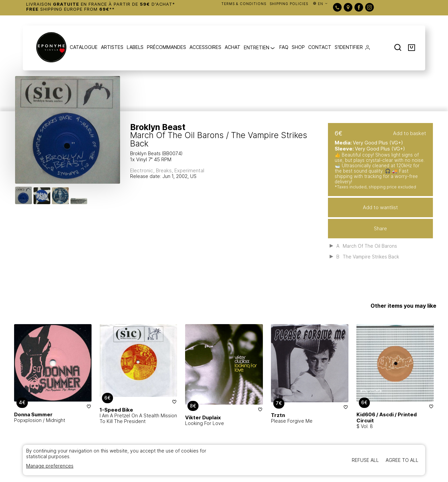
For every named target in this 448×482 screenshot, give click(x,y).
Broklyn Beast (158, 127)
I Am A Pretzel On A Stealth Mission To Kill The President (138, 418)
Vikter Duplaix (203, 417)
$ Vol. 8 (365, 426)
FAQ (284, 47)
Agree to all (402, 460)
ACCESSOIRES (205, 47)
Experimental (189, 170)
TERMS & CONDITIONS (244, 4)
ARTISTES (112, 47)
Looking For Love (205, 423)
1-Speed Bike (116, 410)
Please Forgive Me (292, 421)
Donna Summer (33, 414)
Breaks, (165, 170)
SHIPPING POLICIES (289, 4)
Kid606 (366, 414)
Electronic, (143, 170)
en (321, 4)
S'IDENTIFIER (349, 47)
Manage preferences (50, 466)
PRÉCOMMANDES (166, 47)
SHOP (298, 47)
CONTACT (320, 47)
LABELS (135, 47)
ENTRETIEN (260, 48)
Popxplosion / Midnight (40, 420)
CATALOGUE (84, 47)
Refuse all (365, 460)
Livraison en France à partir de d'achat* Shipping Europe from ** (101, 7)
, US (192, 176)
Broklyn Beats (146, 153)
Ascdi (386, 414)
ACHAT (233, 47)
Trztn (278, 415)
